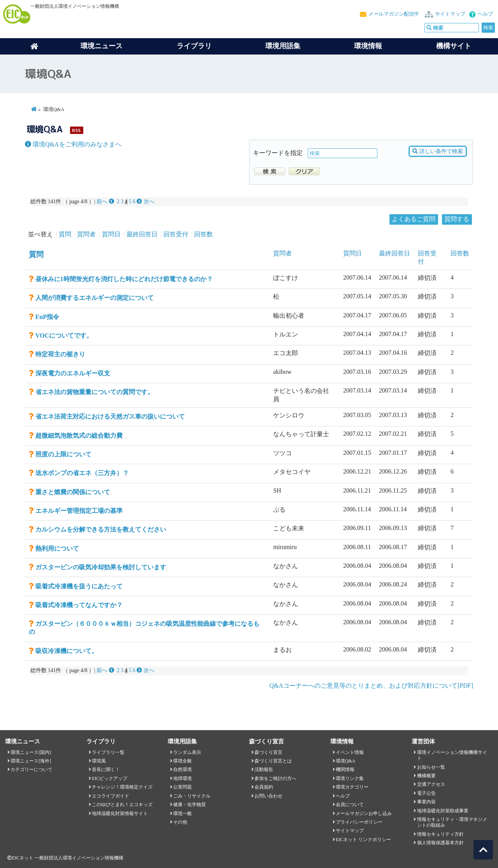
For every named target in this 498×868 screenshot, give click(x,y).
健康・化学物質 (189, 805)
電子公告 (426, 793)
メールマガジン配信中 (394, 14)
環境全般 (182, 761)
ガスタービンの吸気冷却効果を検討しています (101, 567)
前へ (106, 202)
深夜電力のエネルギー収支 (73, 373)
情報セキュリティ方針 (440, 834)
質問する (457, 219)
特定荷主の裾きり (60, 354)
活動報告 (264, 769)
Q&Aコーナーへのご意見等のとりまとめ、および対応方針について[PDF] (371, 686)
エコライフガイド (110, 796)
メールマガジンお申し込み (364, 813)
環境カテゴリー (352, 787)
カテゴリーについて (32, 769)
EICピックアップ (110, 778)
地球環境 (182, 778)
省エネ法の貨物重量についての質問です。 (95, 392)
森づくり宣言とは (273, 761)
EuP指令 (47, 317)
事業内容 (426, 802)
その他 (180, 822)
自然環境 (182, 769)
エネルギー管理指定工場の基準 (79, 511)
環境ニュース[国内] (31, 752)
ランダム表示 (187, 752)
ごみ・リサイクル (192, 796)
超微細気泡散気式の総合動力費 (79, 436)
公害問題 (182, 787)
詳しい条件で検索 (438, 151)
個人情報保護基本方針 (440, 843)
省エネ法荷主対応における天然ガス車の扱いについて (110, 416)
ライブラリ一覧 (108, 752)
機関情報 (345, 769)
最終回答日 (142, 234)
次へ (145, 202)
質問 (65, 234)
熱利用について (57, 548)
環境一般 (182, 813)
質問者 (86, 234)
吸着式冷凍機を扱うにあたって (79, 586)
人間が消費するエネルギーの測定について (95, 298)
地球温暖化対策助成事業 (443, 811)
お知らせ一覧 (431, 767)
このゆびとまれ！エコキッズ (122, 805)
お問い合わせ (268, 796)
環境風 (99, 761)
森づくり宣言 (268, 752)
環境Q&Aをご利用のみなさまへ (73, 144)
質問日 (111, 234)
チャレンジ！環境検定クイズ (122, 787)
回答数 (203, 234)
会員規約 (264, 787)
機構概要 (426, 776)
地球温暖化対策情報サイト (120, 813)
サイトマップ (450, 14)
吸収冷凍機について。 (67, 651)
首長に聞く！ (106, 769)
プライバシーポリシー (359, 822)
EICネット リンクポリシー (363, 840)
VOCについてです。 (64, 335)
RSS (76, 130)
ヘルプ (485, 14)
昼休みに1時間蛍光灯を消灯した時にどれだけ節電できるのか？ (124, 279)
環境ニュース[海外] (31, 761)
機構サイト (454, 46)
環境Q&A (345, 761)
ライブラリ (194, 46)
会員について (350, 805)
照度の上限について (63, 454)
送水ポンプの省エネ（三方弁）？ (82, 473)
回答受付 (176, 234)
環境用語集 (283, 46)
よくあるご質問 (414, 219)
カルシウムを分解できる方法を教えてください (101, 529)
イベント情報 (350, 752)
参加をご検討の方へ (275, 778)
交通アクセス (431, 784)
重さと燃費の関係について (73, 492)
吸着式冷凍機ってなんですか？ (79, 605)
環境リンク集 (350, 778)
